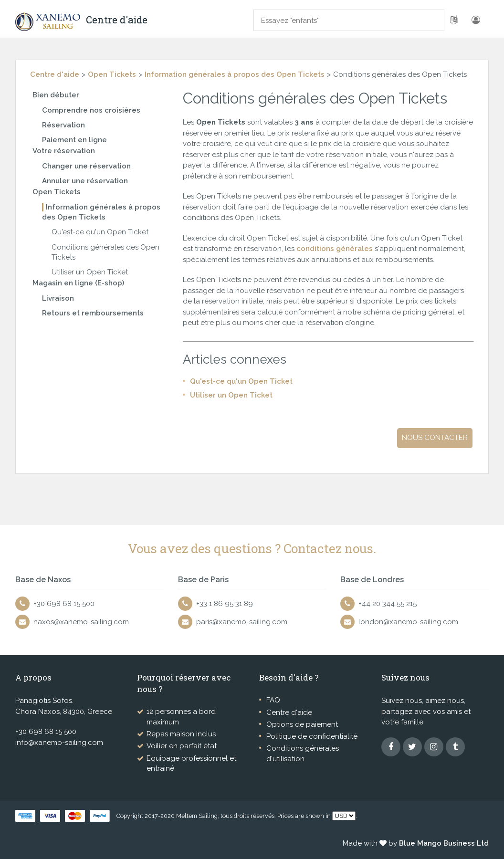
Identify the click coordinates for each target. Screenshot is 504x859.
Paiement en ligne (74, 140)
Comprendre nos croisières (91, 110)
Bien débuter (56, 95)
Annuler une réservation (85, 181)
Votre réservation (64, 151)
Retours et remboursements (93, 313)
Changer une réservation (86, 166)
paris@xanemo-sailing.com (242, 622)
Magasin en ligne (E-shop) (78, 283)
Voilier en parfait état (182, 746)
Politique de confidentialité (312, 736)
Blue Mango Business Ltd (444, 843)
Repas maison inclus (181, 734)
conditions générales (336, 249)
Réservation (63, 125)
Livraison (58, 298)
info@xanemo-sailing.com (59, 743)
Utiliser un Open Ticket (90, 272)
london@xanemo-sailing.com (408, 622)
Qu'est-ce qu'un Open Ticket (100, 232)
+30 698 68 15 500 (64, 604)
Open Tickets (112, 74)
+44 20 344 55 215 (388, 604)
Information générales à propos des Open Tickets (235, 74)
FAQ (273, 700)
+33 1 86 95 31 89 (225, 604)
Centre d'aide (55, 74)
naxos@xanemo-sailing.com (81, 622)
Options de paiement (302, 724)
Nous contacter (435, 438)
